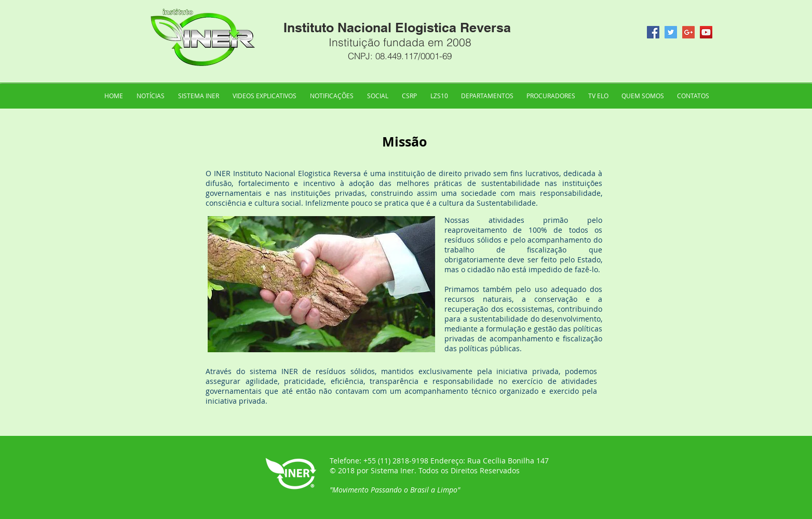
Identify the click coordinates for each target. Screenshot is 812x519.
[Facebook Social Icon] (653, 32)
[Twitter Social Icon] (671, 32)
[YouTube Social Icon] (706, 32)
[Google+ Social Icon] (688, 32)
